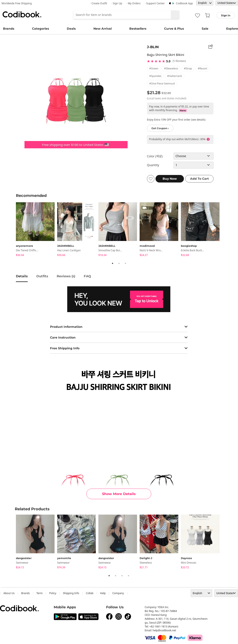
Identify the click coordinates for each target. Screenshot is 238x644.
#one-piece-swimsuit (162, 84)
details (22, 276)
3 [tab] (125, 263)
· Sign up (117, 3)
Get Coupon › (160, 128)
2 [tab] (119, 263)
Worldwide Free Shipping (17, 3)
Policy (53, 593)
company (118, 593)
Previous (13, 230)
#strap (188, 68)
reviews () (66, 276)
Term (40, 593)
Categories (40, 29)
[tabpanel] (37, 230)
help (103, 593)
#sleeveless (171, 68)
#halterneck (175, 76)
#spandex (155, 76)
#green (154, 68)
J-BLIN (153, 47)
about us (9, 593)
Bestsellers (138, 29)
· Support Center (155, 3)
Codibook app (184, 3)
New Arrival (103, 29)
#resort (203, 68)
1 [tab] (113, 263)
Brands (9, 29)
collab (90, 593)
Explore (232, 29)
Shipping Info (71, 593)
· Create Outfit (99, 3)
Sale (205, 29)
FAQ (87, 276)
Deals (71, 29)
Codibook (22, 14)
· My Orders (133, 3)
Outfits (42, 276)
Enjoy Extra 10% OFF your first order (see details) (176, 120)
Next (225, 230)
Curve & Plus (174, 29)
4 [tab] (128, 576)
